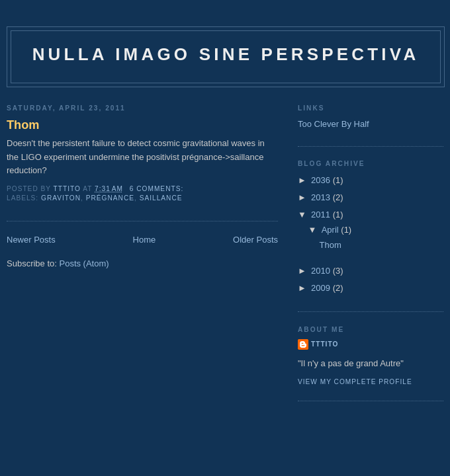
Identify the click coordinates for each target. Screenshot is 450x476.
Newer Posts (31, 240)
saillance (161, 198)
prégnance (110, 198)
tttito (325, 344)
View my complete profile (355, 382)
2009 (322, 288)
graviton (61, 198)
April (332, 230)
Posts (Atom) (84, 263)
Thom (23, 125)
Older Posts (255, 240)
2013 (322, 197)
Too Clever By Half (334, 124)
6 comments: (158, 189)
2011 (322, 215)
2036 (322, 180)
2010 (322, 271)
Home (145, 240)
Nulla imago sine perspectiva (226, 54)
